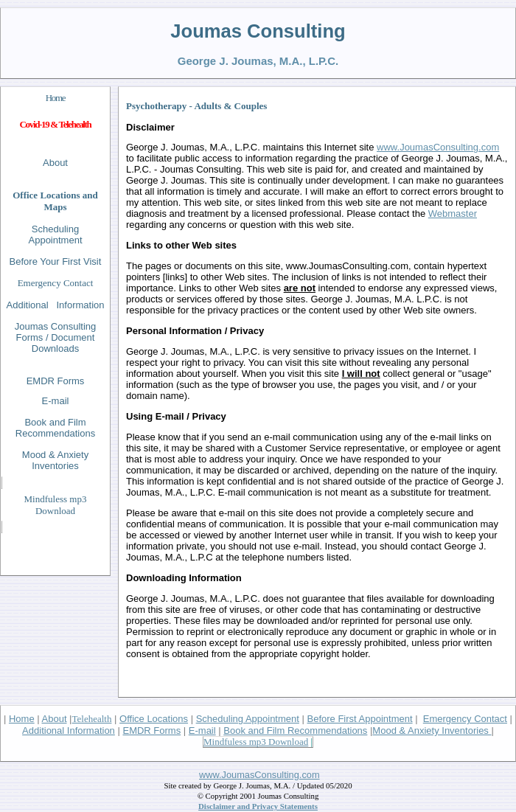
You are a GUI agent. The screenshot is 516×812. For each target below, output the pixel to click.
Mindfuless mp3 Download (56, 505)
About (55, 163)
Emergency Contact (56, 283)
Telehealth (92, 719)
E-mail (202, 731)
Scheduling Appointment (56, 235)
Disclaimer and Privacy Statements (258, 806)
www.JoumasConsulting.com (259, 775)
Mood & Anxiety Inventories (432, 731)
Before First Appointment (359, 719)
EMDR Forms (56, 381)
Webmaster (453, 214)
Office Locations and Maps (55, 201)
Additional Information (69, 731)
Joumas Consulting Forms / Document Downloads (56, 337)
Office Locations (154, 719)
